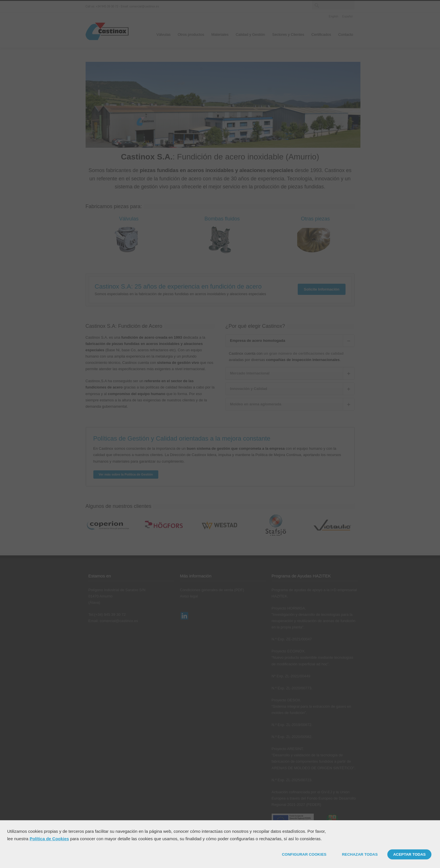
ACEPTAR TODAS (409, 854)
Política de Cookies (49, 839)
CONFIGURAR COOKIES (304, 854)
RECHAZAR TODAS (360, 854)
